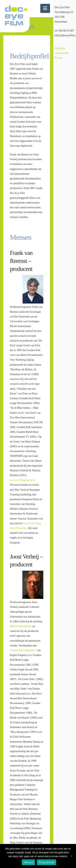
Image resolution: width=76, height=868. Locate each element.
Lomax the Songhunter (23, 650)
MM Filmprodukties (21, 626)
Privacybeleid (46, 862)
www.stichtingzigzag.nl (23, 480)
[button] (45, 8)
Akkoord (28, 862)
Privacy (59, 58)
